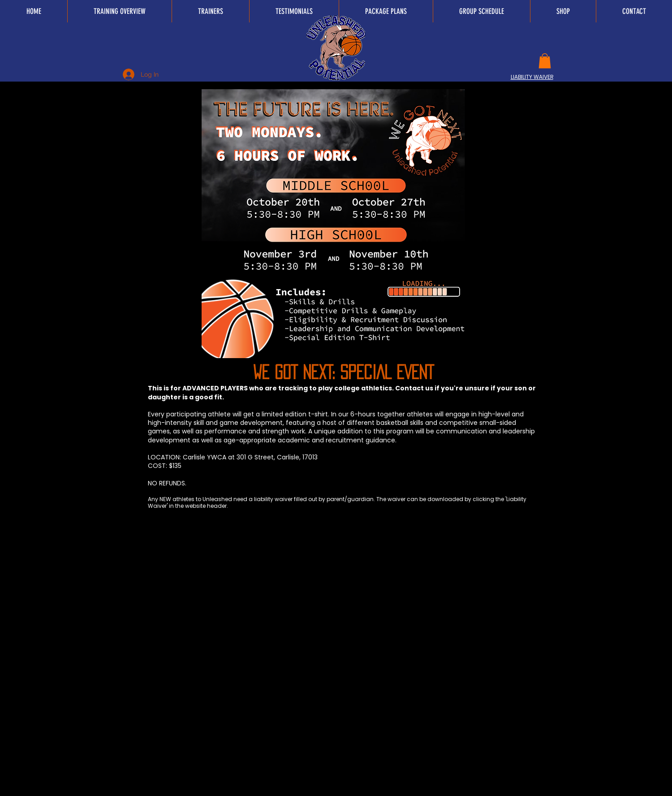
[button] (545, 61)
